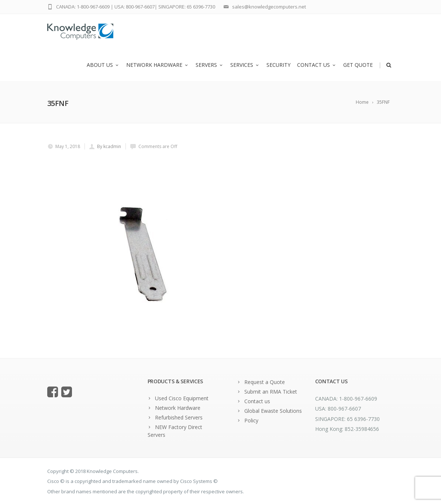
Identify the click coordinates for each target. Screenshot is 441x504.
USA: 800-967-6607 (135, 7)
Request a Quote (265, 382)
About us (103, 66)
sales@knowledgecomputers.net (269, 7)
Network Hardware (158, 66)
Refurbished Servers (179, 417)
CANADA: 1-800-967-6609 (83, 7)
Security (278, 66)
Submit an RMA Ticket (271, 392)
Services (245, 66)
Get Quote (358, 66)
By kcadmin (109, 146)
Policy (251, 420)
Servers (210, 66)
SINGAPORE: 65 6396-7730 (187, 7)
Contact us (317, 66)
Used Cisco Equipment (182, 398)
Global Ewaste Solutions (273, 411)
